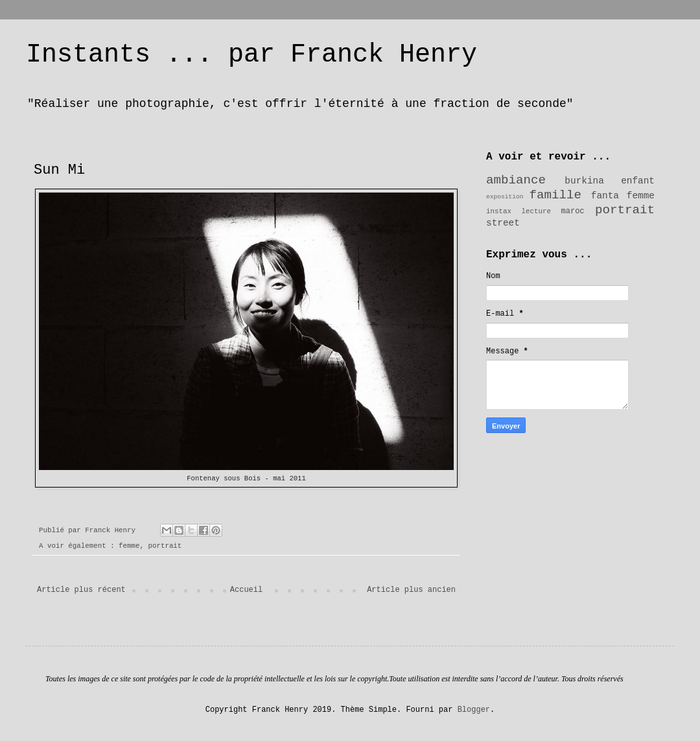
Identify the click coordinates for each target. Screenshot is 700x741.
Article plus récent (81, 590)
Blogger (474, 710)
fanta (605, 196)
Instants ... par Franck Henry (251, 55)
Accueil (246, 590)
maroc (573, 211)
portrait (165, 546)
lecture (536, 211)
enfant (638, 181)
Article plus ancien (411, 590)
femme (129, 546)
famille (556, 195)
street (503, 223)
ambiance (516, 180)
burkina (584, 181)
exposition (505, 197)
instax (499, 211)
